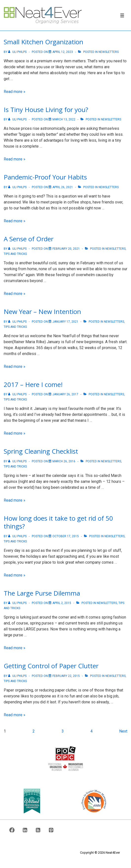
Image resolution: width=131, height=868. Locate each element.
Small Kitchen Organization (43, 42)
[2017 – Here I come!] (65, 394)
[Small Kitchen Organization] (63, 52)
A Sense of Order (29, 239)
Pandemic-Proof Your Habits (45, 177)
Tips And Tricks (15, 254)
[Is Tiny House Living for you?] (64, 119)
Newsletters (109, 52)
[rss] (38, 830)
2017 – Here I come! (33, 384)
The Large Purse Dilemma (42, 593)
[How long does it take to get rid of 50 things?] (66, 536)
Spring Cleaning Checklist (41, 451)
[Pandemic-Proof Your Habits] (63, 187)
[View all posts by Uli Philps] (18, 52)
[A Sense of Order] (66, 249)
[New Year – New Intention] (65, 322)
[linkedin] (25, 830)
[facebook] (12, 830)
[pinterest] (51, 830)
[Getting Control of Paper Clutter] (66, 676)
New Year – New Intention (42, 312)
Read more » (15, 92)
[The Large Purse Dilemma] (62, 603)
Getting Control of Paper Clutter (51, 666)
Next (123, 731)
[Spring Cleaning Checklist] (64, 461)
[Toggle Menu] (122, 15)
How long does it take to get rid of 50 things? (58, 522)
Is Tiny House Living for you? (46, 110)
